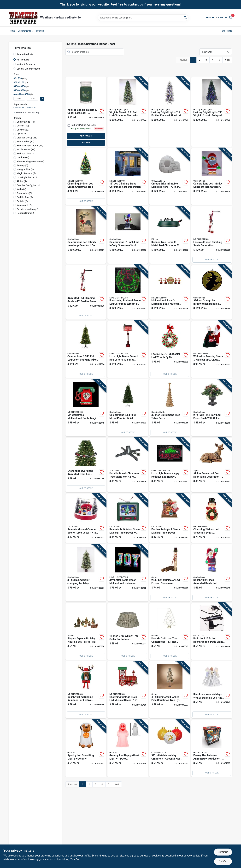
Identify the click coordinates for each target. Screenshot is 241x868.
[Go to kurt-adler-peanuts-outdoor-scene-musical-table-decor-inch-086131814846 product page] (128, 518)
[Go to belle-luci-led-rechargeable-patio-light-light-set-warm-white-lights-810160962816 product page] (212, 631)
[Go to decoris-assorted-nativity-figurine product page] (86, 631)
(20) (22, 134)
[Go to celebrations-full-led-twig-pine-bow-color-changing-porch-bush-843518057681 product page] (212, 408)
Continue (223, 852)
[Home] (23, 18)
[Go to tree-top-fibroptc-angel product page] (212, 690)
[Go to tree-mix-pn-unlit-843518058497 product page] (128, 408)
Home (12, 31)
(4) (22, 181)
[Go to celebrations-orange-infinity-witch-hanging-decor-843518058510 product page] (212, 292)
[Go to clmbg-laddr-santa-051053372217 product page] (86, 292)
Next (227, 60)
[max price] (33, 99)
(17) (25, 142)
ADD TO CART (86, 136)
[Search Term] (143, 18)
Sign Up (222, 18)
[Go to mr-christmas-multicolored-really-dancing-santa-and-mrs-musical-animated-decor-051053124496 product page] (212, 349)
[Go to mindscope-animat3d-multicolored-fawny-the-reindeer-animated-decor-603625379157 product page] (212, 748)
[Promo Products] (15, 54)
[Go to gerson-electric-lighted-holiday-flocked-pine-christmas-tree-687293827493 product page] (170, 690)
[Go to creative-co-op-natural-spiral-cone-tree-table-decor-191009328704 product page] (170, 408)
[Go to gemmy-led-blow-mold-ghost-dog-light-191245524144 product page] (86, 748)
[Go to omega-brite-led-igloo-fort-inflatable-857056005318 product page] (170, 177)
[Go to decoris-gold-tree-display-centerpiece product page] (170, 631)
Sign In (210, 18)
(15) (30, 146)
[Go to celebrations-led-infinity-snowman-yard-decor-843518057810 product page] (128, 235)
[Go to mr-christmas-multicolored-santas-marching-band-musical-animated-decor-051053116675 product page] (170, 292)
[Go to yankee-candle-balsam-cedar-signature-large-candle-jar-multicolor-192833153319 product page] (86, 112)
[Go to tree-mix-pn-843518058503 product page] (86, 349)
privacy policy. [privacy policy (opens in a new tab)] (192, 856)
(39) (23, 130)
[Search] (185, 17)
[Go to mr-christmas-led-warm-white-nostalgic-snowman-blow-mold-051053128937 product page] (212, 518)
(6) (23, 157)
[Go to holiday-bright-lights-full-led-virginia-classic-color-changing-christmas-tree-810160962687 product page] (212, 112)
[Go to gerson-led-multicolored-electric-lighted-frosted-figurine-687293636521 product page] (170, 573)
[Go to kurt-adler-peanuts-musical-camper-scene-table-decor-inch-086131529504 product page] (86, 518)
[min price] (19, 99)
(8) (26, 154)
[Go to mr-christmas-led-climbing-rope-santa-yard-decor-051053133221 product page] (128, 177)
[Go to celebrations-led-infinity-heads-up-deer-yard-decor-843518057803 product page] (86, 235)
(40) (23, 126)
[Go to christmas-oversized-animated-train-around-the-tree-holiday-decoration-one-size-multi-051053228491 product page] (86, 465)
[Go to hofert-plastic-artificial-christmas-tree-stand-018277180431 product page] (128, 465)
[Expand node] (15, 112)
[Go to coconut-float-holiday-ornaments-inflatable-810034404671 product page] (170, 748)
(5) (22, 165)
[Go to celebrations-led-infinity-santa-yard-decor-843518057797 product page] (212, 177)
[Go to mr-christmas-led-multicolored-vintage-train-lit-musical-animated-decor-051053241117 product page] (128, 690)
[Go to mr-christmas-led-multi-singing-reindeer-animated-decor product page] (86, 690)
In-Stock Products (26, 64)
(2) (22, 201)
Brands (40, 31)
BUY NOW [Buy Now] (86, 143)
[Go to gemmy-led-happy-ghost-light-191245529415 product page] (128, 748)
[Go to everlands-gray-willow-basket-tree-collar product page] (128, 631)
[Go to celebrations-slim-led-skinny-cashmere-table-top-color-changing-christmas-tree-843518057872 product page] (86, 573)
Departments (25, 31)
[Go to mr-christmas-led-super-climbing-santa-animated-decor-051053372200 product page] (212, 235)
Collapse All (19, 108)
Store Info (227, 31)
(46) (26, 122)
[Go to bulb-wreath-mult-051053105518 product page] (170, 349)
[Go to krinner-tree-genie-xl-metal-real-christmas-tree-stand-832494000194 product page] (170, 235)
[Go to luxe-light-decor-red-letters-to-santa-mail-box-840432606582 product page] (128, 349)
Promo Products (25, 54)
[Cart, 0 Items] (231, 18)
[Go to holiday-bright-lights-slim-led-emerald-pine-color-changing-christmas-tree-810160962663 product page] (170, 112)
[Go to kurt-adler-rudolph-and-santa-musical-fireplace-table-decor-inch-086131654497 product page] (170, 518)
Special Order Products (29, 69)
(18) (27, 138)
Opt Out (223, 861)
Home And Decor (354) (27, 113)
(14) (26, 149)
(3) (24, 193)
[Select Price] (42, 99)
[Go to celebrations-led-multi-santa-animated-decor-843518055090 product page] (212, 573)
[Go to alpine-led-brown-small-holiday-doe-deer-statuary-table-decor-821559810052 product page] (212, 465)
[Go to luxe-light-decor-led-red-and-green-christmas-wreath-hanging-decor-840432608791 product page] (128, 292)
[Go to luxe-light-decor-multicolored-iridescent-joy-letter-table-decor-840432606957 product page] (128, 573)
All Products (23, 60)
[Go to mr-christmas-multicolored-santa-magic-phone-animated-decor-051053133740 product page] (86, 408)
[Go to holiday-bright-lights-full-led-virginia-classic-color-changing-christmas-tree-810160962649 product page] (128, 112)
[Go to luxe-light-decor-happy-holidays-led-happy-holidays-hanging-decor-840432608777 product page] (170, 465)
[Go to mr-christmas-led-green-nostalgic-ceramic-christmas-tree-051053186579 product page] (86, 177)
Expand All (31, 108)
